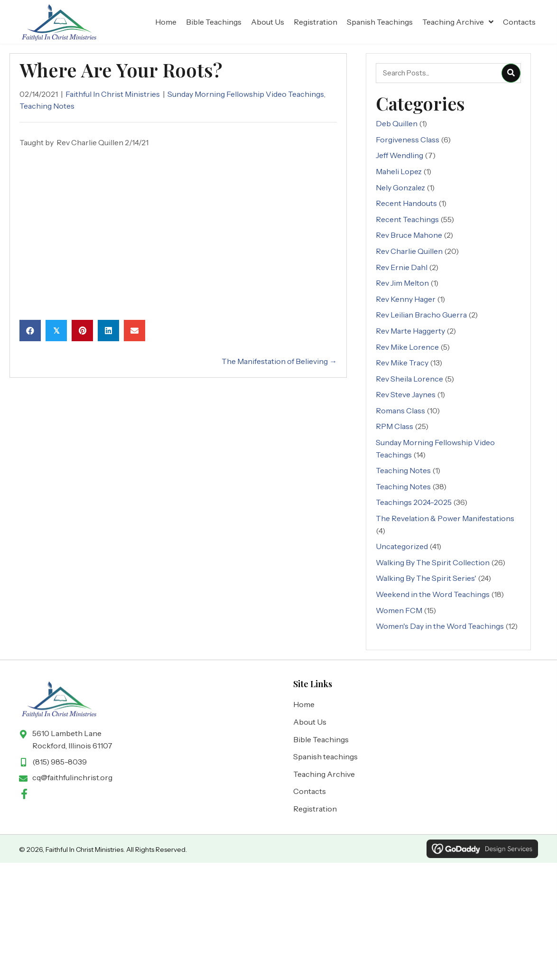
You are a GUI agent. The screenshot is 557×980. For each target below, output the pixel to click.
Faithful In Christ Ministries (113, 94)
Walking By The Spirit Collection (433, 562)
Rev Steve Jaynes (406, 394)
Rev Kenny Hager (406, 299)
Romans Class (400, 411)
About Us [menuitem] (310, 722)
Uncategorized (402, 546)
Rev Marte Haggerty (410, 331)
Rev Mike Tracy (402, 363)
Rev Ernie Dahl (402, 267)
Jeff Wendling (399, 156)
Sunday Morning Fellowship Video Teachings (246, 94)
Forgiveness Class (408, 140)
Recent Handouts (406, 203)
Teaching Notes (47, 106)
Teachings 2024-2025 (414, 503)
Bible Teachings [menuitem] (321, 739)
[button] (24, 794)
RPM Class (395, 427)
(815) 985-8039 (60, 762)
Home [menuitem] (304, 705)
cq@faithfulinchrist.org (72, 777)
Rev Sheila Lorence (409, 379)
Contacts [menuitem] (310, 792)
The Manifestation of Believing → (279, 361)
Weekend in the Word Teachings (433, 594)
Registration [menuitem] (315, 809)
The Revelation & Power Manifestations (445, 518)
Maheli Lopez (399, 171)
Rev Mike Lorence (407, 347)
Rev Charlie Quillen (409, 251)
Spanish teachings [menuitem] (325, 756)
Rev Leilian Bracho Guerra (421, 315)
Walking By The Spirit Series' (426, 579)
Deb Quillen (397, 123)
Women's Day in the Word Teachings (440, 626)
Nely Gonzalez (400, 187)
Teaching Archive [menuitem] (324, 774)
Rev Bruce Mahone (409, 235)
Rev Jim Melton (402, 283)
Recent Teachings (407, 219)
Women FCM (399, 610)
